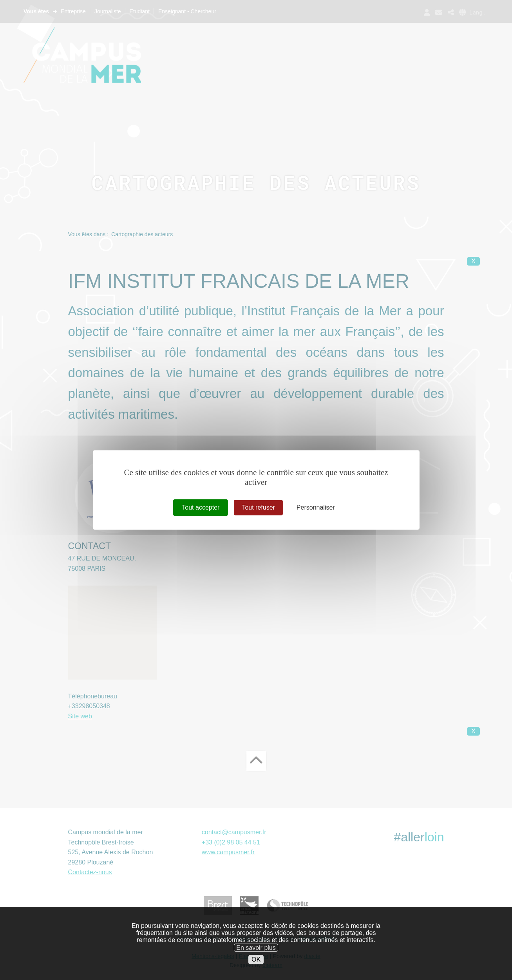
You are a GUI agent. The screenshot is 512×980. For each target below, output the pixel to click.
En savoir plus (256, 953)
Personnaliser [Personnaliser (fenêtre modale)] (316, 507)
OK (256, 965)
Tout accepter (201, 507)
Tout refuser (258, 507)
